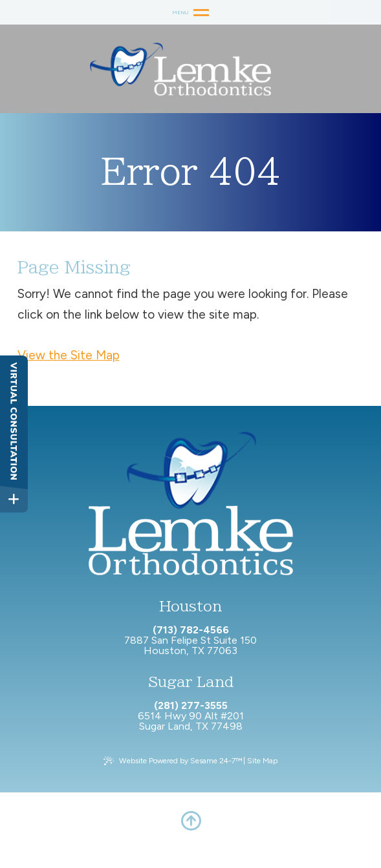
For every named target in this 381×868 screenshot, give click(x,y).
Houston (190, 606)
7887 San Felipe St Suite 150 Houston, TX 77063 (190, 645)
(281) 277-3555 (191, 706)
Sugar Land (191, 682)
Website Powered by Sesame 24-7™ (180, 761)
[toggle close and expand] (14, 499)
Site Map (262, 761)
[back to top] (191, 821)
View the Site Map (69, 355)
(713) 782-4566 (191, 630)
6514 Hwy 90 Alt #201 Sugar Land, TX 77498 (191, 721)
